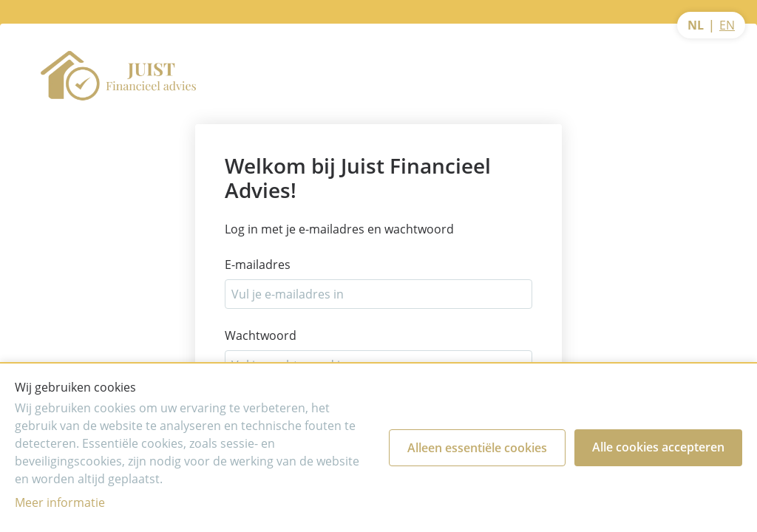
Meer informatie (60, 502)
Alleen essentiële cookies (477, 448)
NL (696, 25)
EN (727, 25)
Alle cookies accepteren (658, 447)
